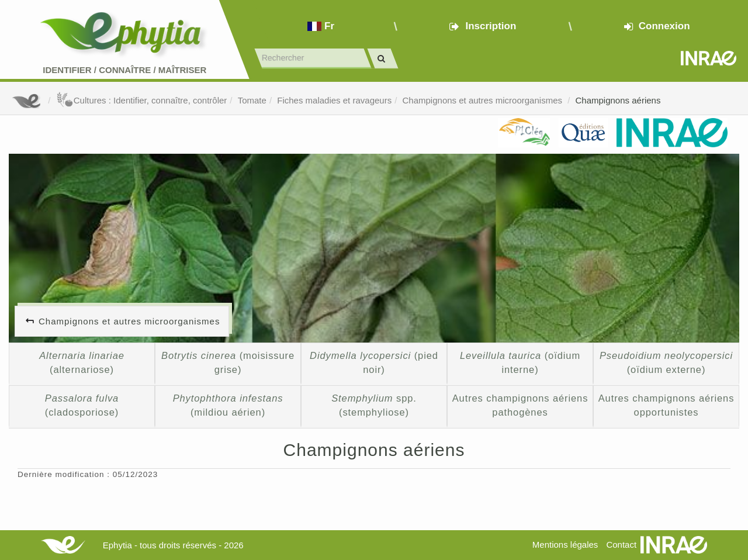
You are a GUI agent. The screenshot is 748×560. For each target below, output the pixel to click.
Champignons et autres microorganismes (484, 100)
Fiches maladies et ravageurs (334, 100)
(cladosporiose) (82, 405)
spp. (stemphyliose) (374, 405)
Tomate (252, 100)
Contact (621, 545)
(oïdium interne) (520, 362)
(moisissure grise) (228, 362)
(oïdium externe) (666, 362)
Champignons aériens (618, 100)
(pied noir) (374, 362)
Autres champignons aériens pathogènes (520, 405)
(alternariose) (82, 362)
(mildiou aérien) (228, 405)
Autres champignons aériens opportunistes (666, 405)
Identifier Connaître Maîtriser (124, 70)
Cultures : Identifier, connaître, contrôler (142, 100)
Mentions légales (565, 545)
